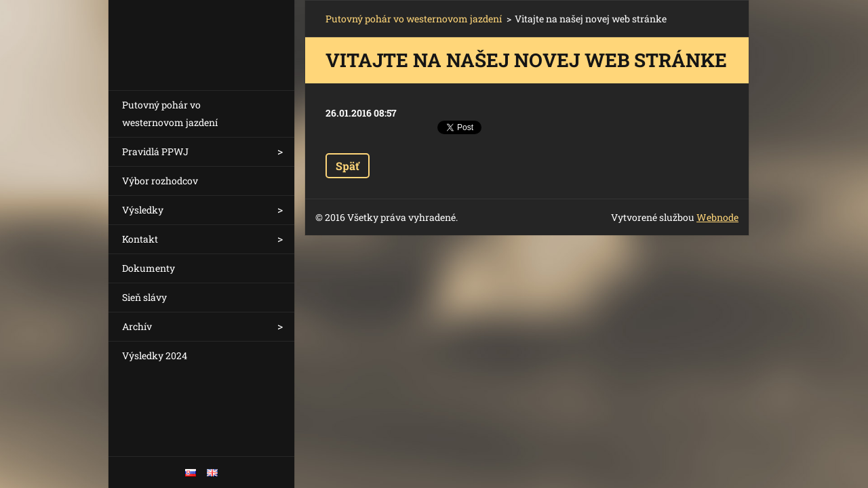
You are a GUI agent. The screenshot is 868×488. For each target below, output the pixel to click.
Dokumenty (149, 268)
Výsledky (143, 210)
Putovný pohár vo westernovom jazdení (170, 114)
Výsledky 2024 (155, 355)
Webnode (717, 217)
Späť (348, 166)
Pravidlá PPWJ (155, 151)
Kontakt (140, 239)
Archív (137, 326)
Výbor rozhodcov (160, 181)
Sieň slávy (144, 297)
